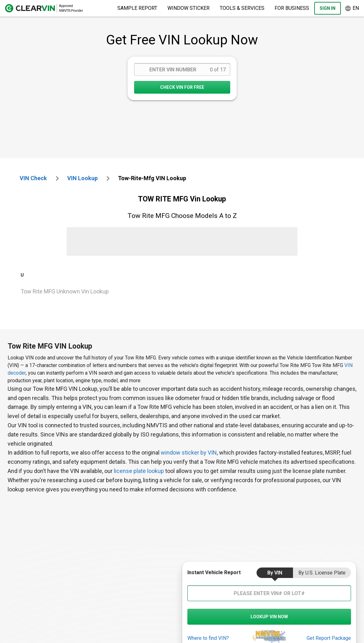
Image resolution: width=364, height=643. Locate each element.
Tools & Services (242, 8)
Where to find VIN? (208, 638)
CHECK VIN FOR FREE (182, 87)
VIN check (33, 178)
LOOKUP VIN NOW (269, 617)
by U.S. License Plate (322, 573)
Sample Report (137, 8)
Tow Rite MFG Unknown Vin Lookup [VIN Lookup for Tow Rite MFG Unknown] (65, 291)
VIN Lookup (82, 178)
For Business (292, 8)
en (352, 8)
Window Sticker (188, 8)
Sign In (328, 8)
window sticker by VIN (189, 453)
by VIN (275, 573)
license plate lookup (139, 471)
